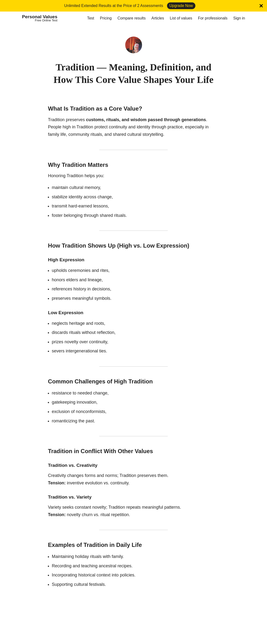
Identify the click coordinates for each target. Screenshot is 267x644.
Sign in (239, 18)
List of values (181, 18)
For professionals (213, 18)
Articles (158, 18)
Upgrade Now (181, 6)
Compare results (132, 18)
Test (90, 18)
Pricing (106, 18)
